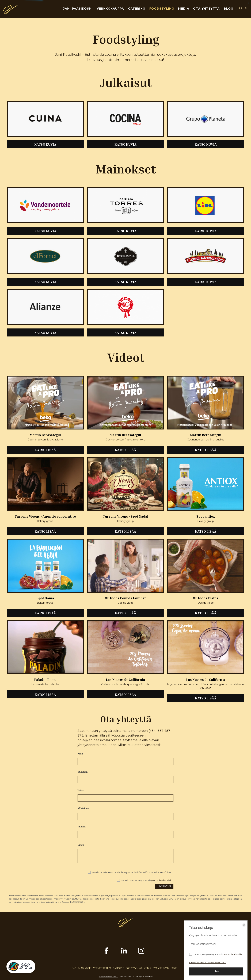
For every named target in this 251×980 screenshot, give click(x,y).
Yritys (81, 790)
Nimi (80, 754)
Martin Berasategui (45, 435)
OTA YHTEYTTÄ (206, 9)
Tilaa (216, 971)
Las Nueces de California (125, 679)
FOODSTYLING (162, 9)
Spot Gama (45, 598)
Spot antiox (206, 516)
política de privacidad (161, 880)
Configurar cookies (109, 977)
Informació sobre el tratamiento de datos (207, 962)
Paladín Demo (45, 679)
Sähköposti (84, 808)
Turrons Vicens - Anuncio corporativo (45, 516)
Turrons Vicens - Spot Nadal (125, 516)
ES (240, 9)
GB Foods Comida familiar (125, 598)
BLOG (229, 9)
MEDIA (184, 9)
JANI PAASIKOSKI (78, 9)
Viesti (81, 845)
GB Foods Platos (206, 598)
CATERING (137, 9)
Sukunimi (83, 772)
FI (246, 9)
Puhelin (82, 826)
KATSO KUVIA (45, 144)
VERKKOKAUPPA (110, 9)
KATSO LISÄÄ (45, 450)
